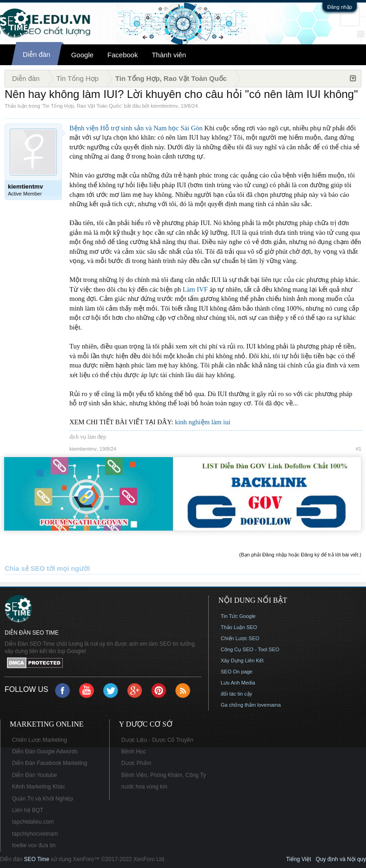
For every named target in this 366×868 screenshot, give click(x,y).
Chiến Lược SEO (240, 638)
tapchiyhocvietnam (35, 834)
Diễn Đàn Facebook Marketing (50, 763)
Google (82, 55)
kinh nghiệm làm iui (203, 422)
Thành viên (169, 55)
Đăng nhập (340, 7)
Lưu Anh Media (238, 683)
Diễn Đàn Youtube (34, 775)
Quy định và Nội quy (341, 859)
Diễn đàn (37, 54)
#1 (359, 449)
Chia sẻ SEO (25, 568)
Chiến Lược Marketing (40, 740)
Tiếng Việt (298, 859)
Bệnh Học (133, 752)
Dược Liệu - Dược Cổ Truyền (157, 740)
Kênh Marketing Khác (39, 787)
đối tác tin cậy (236, 694)
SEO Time (37, 859)
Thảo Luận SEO (239, 627)
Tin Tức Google (238, 616)
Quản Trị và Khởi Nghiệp (43, 799)
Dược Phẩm (136, 763)
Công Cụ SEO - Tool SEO (250, 649)
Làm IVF (195, 289)
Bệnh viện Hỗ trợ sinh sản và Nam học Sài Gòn (136, 128)
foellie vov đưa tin (34, 845)
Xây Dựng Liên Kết (242, 660)
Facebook (123, 55)
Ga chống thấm (238, 705)
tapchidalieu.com (33, 822)
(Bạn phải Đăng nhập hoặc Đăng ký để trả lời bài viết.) (300, 555)
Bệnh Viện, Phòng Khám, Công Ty (164, 775)
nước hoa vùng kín (144, 787)
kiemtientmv (164, 106)
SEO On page (237, 672)
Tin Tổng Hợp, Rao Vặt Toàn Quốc (82, 106)
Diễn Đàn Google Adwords (45, 752)
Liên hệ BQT (28, 810)
